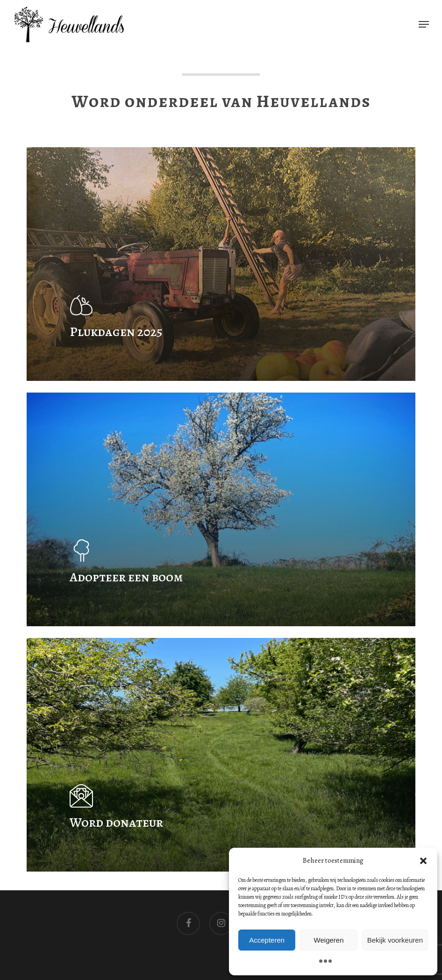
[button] (423, 861)
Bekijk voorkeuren (395, 940)
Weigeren (329, 940)
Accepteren (267, 940)
